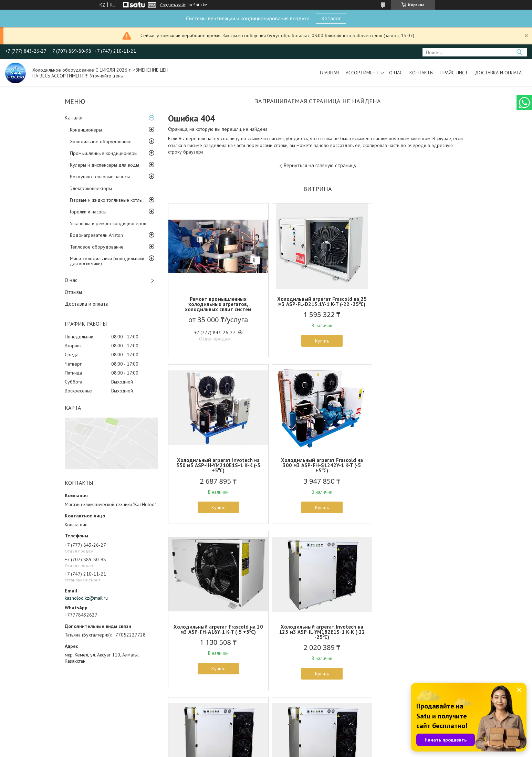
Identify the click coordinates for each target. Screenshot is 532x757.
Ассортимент (362, 73)
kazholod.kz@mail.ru (86, 598)
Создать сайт (173, 5)
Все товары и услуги (315, 717)
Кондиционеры (86, 130)
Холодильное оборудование (101, 141)
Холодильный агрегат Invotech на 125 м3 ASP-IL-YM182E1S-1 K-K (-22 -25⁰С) (418, 470)
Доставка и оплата (498, 73)
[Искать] (519, 52)
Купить (317, 346)
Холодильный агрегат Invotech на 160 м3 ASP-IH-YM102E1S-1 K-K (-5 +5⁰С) (217, 637)
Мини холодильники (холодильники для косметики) (107, 261)
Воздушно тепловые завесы (100, 177)
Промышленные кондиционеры (104, 153)
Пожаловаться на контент (310, 750)
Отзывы (73, 292)
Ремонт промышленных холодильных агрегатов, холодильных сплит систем (217, 304)
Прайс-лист (454, 73)
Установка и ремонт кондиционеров (108, 223)
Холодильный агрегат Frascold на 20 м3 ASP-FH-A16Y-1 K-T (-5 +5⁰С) (318, 468)
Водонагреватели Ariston (96, 235)
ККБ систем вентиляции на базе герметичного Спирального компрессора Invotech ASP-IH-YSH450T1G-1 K (317, 640)
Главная (329, 73)
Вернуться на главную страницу (320, 165)
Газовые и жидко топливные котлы (106, 200)
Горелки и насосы (88, 212)
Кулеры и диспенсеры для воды (105, 165)
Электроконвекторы (91, 188)
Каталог (331, 18)
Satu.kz (296, 744)
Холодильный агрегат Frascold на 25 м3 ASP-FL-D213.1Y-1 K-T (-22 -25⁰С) (317, 304)
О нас (396, 73)
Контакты (421, 73)
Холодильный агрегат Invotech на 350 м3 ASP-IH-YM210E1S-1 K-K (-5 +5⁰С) (418, 304)
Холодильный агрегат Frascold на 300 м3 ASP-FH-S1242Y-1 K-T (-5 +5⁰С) (217, 470)
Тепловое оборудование (97, 247)
